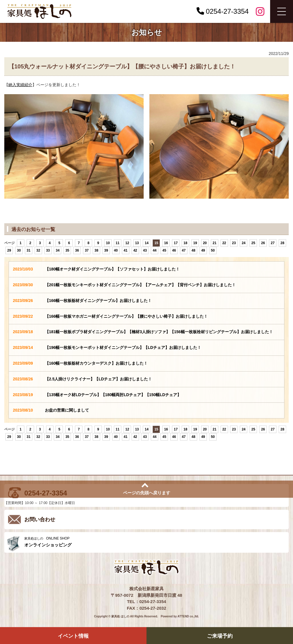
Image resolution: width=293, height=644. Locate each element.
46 (174, 250)
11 (117, 243)
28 (282, 243)
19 (195, 243)
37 (87, 250)
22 (224, 243)
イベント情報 (73, 636)
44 (155, 250)
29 (9, 250)
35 (67, 250)
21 (214, 243)
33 (48, 250)
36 (77, 250)
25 (253, 243)
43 (145, 250)
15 (156, 243)
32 (38, 250)
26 (263, 243)
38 (96, 250)
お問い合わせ (40, 519)
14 (147, 243)
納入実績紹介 (20, 85)
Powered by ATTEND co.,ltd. (180, 616)
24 (244, 243)
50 (213, 250)
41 (125, 250)
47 (184, 250)
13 (137, 243)
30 (19, 250)
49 (203, 250)
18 (185, 243)
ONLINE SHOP (155, 542)
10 (108, 243)
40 (116, 250)
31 (28, 250)
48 (193, 250)
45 (164, 250)
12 (127, 243)
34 (58, 250)
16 (166, 243)
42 (135, 250)
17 (176, 243)
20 (205, 243)
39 (106, 250)
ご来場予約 (220, 636)
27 (273, 243)
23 (234, 243)
